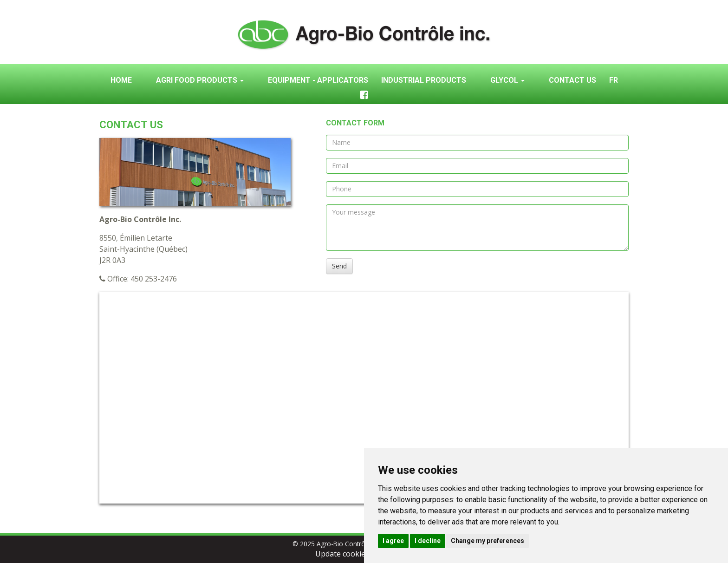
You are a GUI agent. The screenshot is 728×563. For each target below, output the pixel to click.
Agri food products (200, 80)
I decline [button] (428, 541)
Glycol (507, 80)
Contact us (572, 80)
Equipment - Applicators (318, 80)
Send (339, 266)
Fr (614, 80)
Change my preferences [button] (487, 541)
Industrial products (424, 80)
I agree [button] (393, 541)
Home (121, 80)
